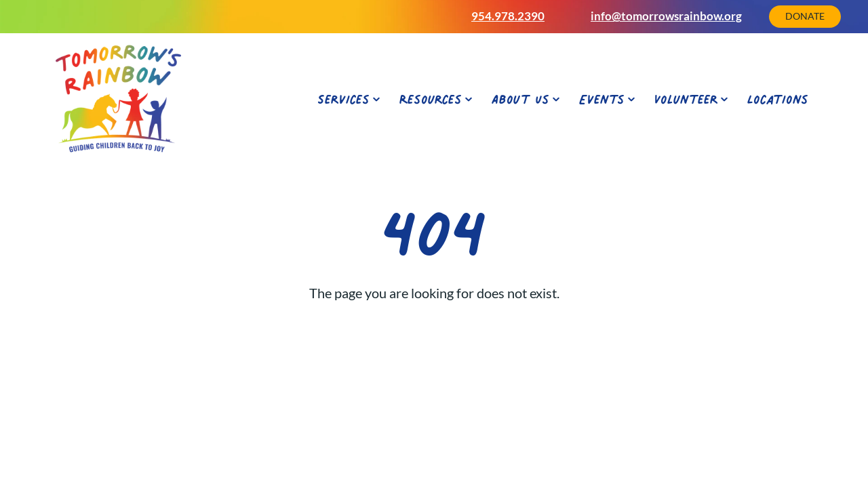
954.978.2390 (508, 16)
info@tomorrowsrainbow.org (666, 16)
